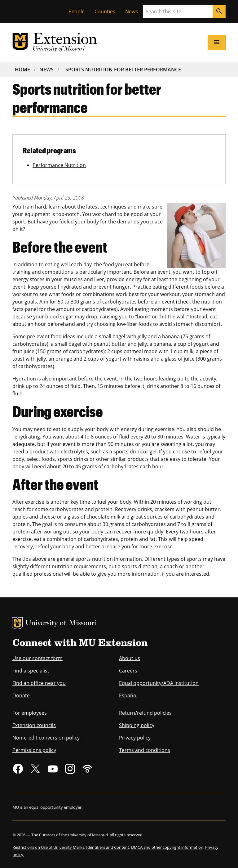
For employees (30, 713)
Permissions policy (34, 750)
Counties (105, 11)
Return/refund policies (145, 713)
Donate (21, 695)
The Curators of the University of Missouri (70, 835)
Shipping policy (137, 725)
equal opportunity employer (55, 807)
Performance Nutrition (59, 165)
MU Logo (17, 623)
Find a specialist (31, 671)
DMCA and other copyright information (167, 847)
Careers (128, 671)
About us (130, 658)
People (77, 11)
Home (22, 70)
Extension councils (34, 725)
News (132, 11)
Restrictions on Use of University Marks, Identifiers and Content (71, 847)
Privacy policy (135, 738)
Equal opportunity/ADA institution (159, 683)
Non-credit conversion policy (46, 738)
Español (128, 695)
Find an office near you (39, 683)
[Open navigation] (217, 43)
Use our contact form (37, 658)
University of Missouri (61, 624)
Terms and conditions (145, 750)
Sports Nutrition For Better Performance (123, 70)
